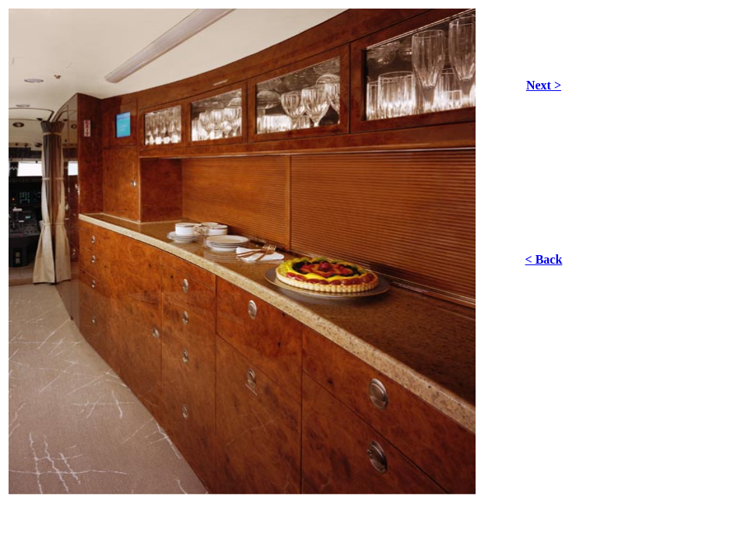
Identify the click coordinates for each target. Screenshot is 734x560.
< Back (544, 259)
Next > (544, 85)
